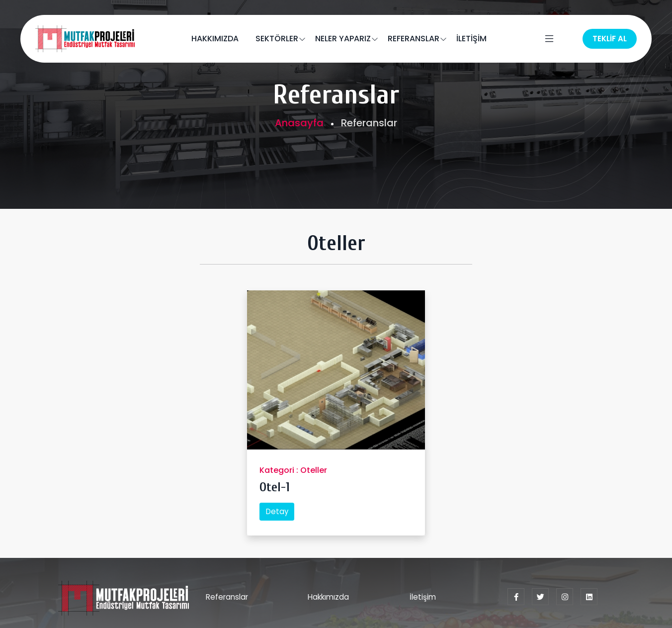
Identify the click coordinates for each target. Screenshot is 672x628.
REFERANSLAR (414, 39)
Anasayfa (299, 123)
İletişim (423, 597)
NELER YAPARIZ (343, 39)
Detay (277, 511)
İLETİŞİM (471, 39)
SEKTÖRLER (277, 39)
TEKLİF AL (610, 39)
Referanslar (227, 597)
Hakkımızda (328, 597)
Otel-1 (275, 488)
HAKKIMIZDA (215, 39)
